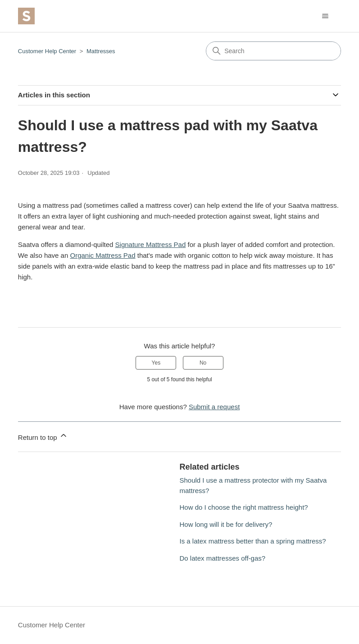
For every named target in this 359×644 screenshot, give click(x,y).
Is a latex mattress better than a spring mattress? (253, 541)
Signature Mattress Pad (151, 244)
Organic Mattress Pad (102, 255)
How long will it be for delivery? (226, 524)
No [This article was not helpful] (203, 363)
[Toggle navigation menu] (325, 16)
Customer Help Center (47, 51)
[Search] (273, 51)
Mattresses (101, 51)
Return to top (43, 436)
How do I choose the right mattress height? (244, 507)
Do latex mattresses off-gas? (223, 558)
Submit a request (214, 407)
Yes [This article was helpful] (156, 363)
